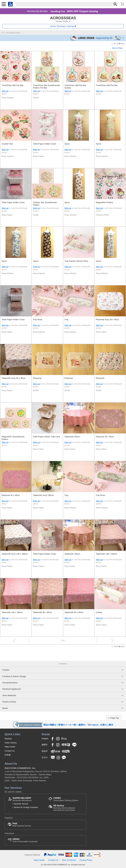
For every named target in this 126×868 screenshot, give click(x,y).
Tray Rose (38, 320)
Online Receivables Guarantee (25, 840)
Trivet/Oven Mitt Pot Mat (12, 85)
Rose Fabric (38, 156)
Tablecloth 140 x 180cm (106, 554)
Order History (11, 743)
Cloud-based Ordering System (66, 799)
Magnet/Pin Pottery (104, 202)
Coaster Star (7, 144)
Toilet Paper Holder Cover (45, 144)
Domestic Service (21, 804)
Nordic (36, 98)
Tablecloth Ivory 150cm (43, 495)
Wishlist (8, 739)
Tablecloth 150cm (72, 437)
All (3, 33)
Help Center (10, 747)
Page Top (115, 718)
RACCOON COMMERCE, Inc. (20, 768)
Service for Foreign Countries (26, 807)
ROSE (36, 390)
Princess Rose (102, 215)
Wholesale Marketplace (22, 799)
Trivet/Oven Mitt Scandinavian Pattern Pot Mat (46, 87)
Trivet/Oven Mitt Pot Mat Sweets (75, 87)
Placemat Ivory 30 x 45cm (107, 320)
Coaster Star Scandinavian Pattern (45, 204)
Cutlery (99, 612)
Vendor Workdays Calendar (62, 26)
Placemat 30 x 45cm (105, 437)
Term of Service (69, 860)
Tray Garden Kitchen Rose (76, 261)
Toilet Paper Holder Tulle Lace (46, 437)
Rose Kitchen (8, 98)
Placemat (37, 378)
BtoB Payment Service (22, 825)
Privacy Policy (86, 860)
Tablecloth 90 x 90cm (42, 612)
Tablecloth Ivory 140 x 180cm (15, 554)
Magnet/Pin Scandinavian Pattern (13, 438)
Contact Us (10, 751)
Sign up (5, 91)
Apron (67, 144)
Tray (66, 320)
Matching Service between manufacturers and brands (68, 808)
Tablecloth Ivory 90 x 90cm (13, 378)
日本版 (8, 755)
